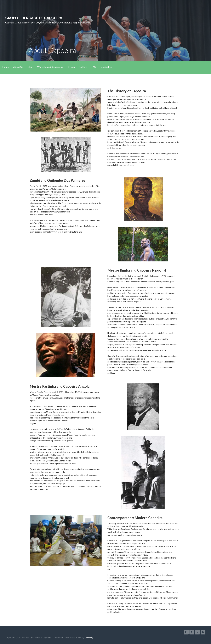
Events (71, 67)
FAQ (94, 67)
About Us (18, 67)
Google (197, 632)
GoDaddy (89, 638)
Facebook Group (186, 632)
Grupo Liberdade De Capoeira (34, 18)
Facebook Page (203, 632)
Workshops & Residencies (50, 67)
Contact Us (107, 67)
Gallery (83, 67)
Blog (30, 67)
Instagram (192, 632)
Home (5, 67)
